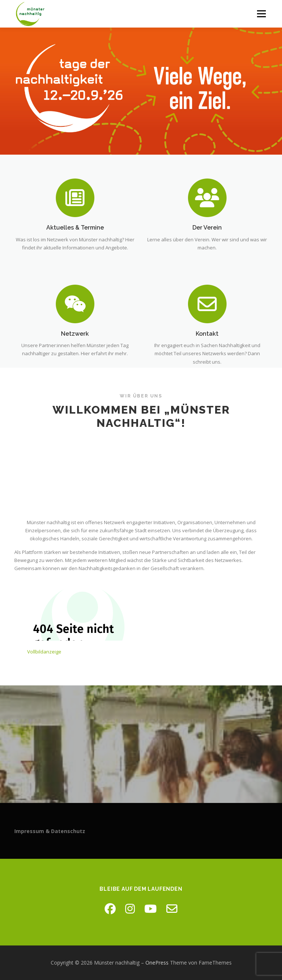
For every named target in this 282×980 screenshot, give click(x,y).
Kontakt (207, 351)
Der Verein (207, 228)
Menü (261, 14)
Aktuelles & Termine (75, 228)
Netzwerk (75, 351)
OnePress (157, 963)
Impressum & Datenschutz (50, 831)
